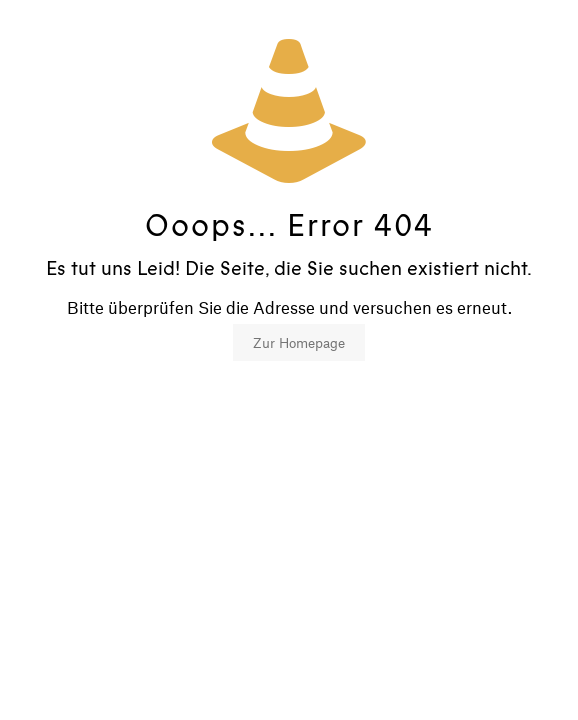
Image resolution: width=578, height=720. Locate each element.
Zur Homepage (299, 342)
